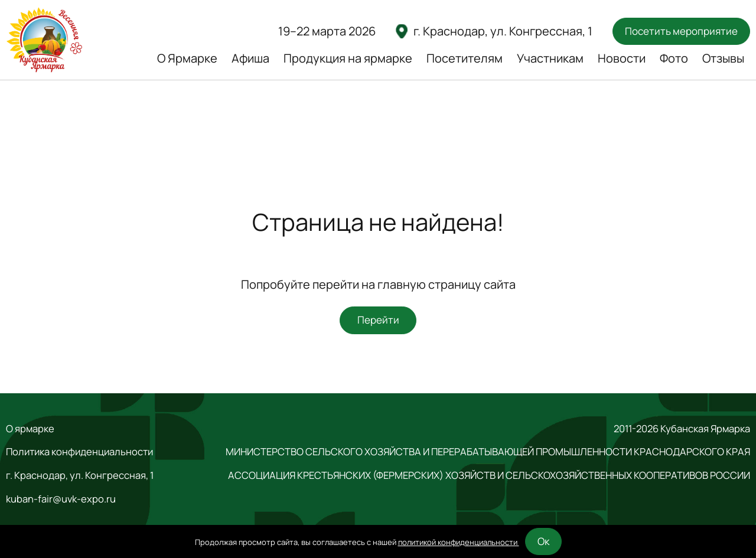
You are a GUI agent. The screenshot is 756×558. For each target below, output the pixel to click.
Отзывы (723, 58)
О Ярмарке (187, 58)
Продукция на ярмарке (348, 58)
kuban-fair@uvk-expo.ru (61, 499)
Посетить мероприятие (681, 31)
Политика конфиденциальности (79, 452)
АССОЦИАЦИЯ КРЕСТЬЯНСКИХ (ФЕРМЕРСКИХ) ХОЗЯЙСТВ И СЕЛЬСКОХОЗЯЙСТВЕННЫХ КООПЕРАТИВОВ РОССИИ (489, 475)
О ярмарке (30, 429)
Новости (622, 58)
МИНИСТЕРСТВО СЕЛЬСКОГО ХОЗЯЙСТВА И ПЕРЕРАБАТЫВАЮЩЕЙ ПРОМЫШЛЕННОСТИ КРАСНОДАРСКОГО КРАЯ (488, 452)
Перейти (378, 320)
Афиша (250, 58)
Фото (674, 58)
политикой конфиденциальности (459, 542)
